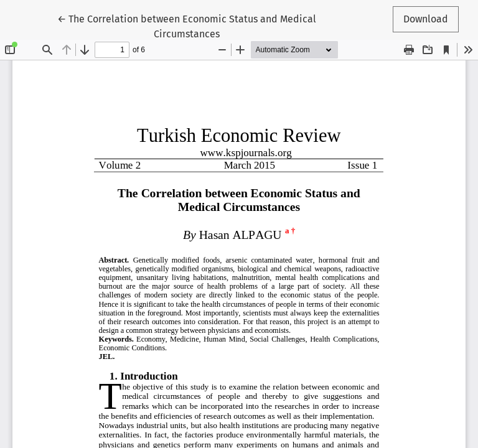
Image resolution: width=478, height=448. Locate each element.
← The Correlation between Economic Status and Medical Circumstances (187, 26)
